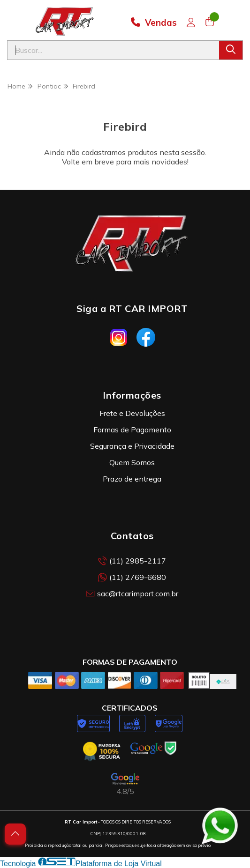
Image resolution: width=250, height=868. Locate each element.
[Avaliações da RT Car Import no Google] (125, 784)
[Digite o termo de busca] (113, 50)
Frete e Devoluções (132, 413)
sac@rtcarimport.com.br (132, 594)
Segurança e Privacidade (132, 446)
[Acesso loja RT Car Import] (191, 22)
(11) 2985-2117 (132, 561)
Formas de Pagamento (132, 430)
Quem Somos (132, 462)
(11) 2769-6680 (132, 577)
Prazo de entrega (132, 479)
